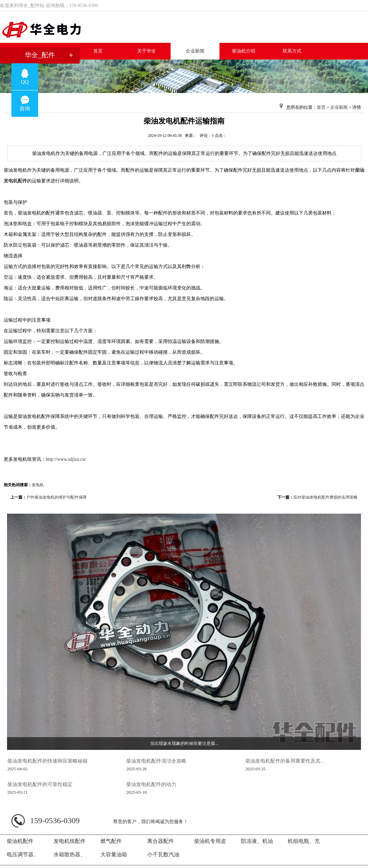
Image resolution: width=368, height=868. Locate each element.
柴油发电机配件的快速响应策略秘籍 (48, 761)
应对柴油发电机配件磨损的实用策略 (326, 497)
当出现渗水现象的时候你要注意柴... (184, 743)
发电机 (38, 485)
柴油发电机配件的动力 (151, 784)
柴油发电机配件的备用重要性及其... (285, 761)
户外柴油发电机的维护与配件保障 (57, 497)
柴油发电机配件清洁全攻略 (156, 761)
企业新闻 (339, 107)
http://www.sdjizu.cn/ (66, 459)
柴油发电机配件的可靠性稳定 (40, 784)
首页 (321, 107)
